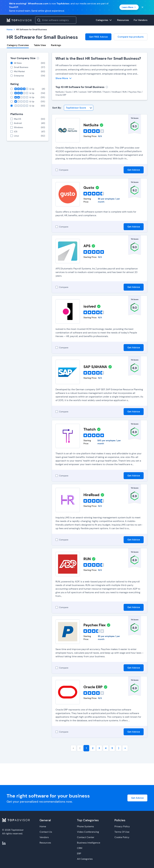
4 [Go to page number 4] (106, 748)
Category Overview (18, 45)
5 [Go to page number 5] (112, 748)
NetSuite (91, 125)
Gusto (89, 188)
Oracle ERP (93, 687)
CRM (80, 848)
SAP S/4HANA (95, 367)
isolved (90, 306)
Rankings (56, 45)
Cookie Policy (122, 837)
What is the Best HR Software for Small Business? (98, 58)
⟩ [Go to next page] (119, 748)
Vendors (44, 837)
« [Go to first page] (73, 748)
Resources (45, 843)
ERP (79, 853)
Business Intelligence (89, 843)
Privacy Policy (122, 826)
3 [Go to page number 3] (99, 748)
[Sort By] (79, 108)
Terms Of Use (122, 832)
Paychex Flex (95, 625)
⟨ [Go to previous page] (80, 748)
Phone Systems (85, 826)
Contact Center (86, 837)
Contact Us (46, 832)
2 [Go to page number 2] (93, 748)
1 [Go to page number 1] (86, 748)
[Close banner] (142, 7)
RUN (87, 559)
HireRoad (91, 495)
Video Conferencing (88, 832)
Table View (40, 45)
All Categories (85, 859)
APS (87, 246)
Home (43, 826)
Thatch (90, 429)
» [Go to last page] (125, 748)
